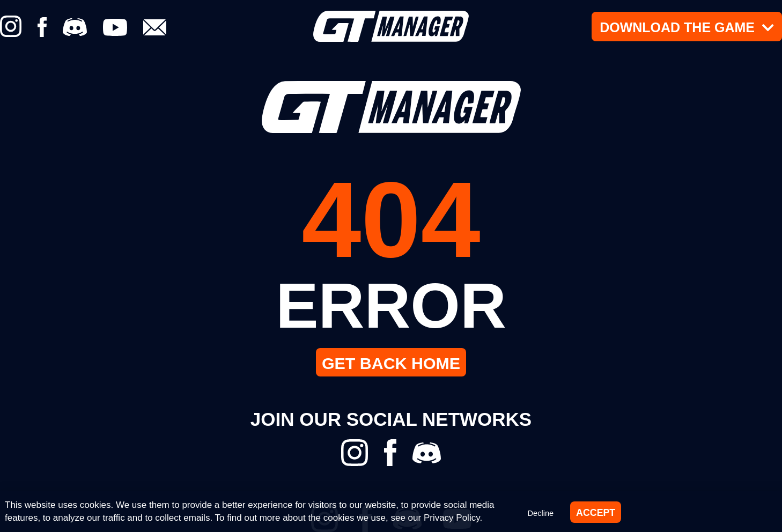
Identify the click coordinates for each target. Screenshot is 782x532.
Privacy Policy (452, 517)
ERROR (391, 303)
